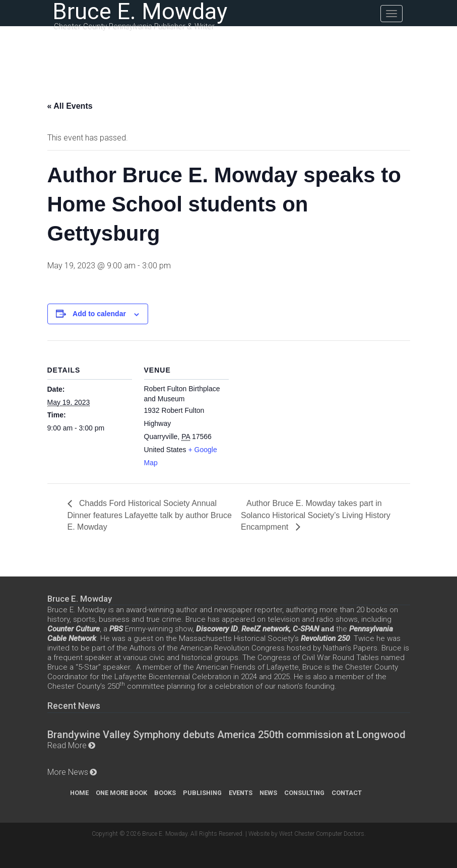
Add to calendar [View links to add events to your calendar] (99, 314)
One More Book (121, 793)
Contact (347, 793)
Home (79, 793)
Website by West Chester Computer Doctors (306, 834)
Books (165, 793)
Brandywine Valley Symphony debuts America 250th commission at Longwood (226, 735)
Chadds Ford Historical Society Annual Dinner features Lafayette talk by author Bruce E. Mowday (150, 515)
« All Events (70, 106)
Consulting (304, 793)
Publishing (202, 793)
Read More (67, 745)
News (268, 793)
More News (68, 772)
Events (241, 793)
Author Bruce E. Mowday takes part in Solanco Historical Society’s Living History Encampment (316, 515)
